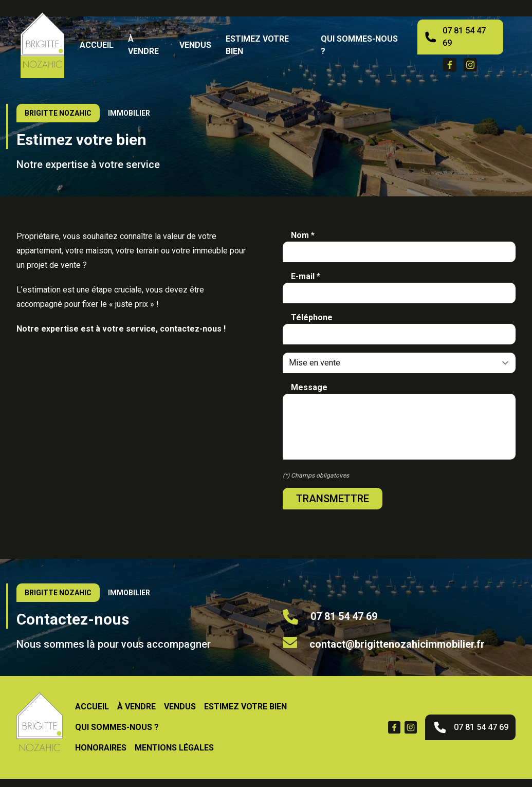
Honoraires (101, 748)
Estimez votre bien (257, 45)
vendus (195, 45)
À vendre (143, 45)
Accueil (97, 45)
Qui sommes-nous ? (359, 45)
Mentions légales (174, 748)
